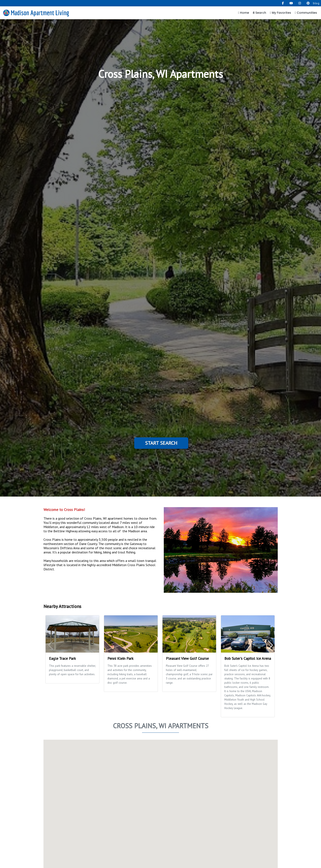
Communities (306, 13)
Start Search (161, 443)
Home (244, 13)
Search (259, 13)
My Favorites (280, 13)
